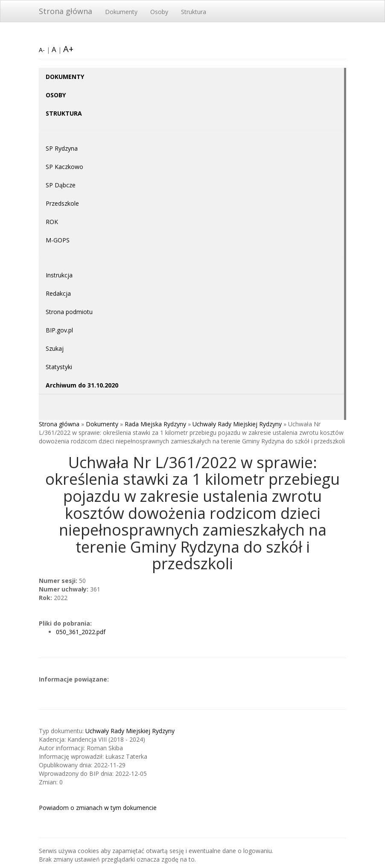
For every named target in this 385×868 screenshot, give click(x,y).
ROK (52, 222)
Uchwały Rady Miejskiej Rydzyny (237, 424)
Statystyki (59, 367)
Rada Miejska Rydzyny (155, 424)
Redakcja (58, 293)
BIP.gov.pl (59, 330)
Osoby (159, 12)
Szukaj (55, 348)
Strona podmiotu (69, 312)
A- (42, 50)
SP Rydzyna (62, 148)
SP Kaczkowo (64, 167)
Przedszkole (62, 203)
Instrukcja (59, 275)
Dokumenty (121, 12)
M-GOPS (58, 240)
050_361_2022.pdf (81, 632)
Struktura (194, 12)
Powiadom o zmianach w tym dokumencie (98, 808)
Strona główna (66, 11)
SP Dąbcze (61, 185)
